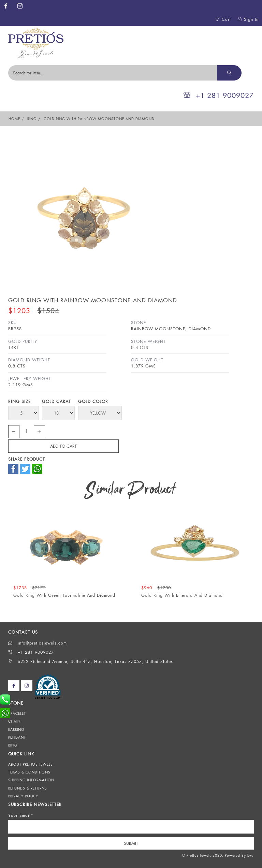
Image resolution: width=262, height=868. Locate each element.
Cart (223, 19)
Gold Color (93, 401)
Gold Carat (56, 401)
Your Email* (21, 815)
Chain (14, 721)
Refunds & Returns (28, 788)
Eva (251, 855)
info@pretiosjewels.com (38, 643)
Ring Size (19, 401)
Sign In (248, 19)
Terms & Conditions (29, 772)
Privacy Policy (23, 796)
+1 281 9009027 (219, 95)
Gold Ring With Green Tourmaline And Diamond (64, 595)
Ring (32, 119)
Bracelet (17, 713)
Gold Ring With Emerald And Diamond (182, 595)
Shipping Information (31, 780)
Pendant (17, 737)
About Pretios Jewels (31, 764)
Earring (16, 729)
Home (14, 119)
